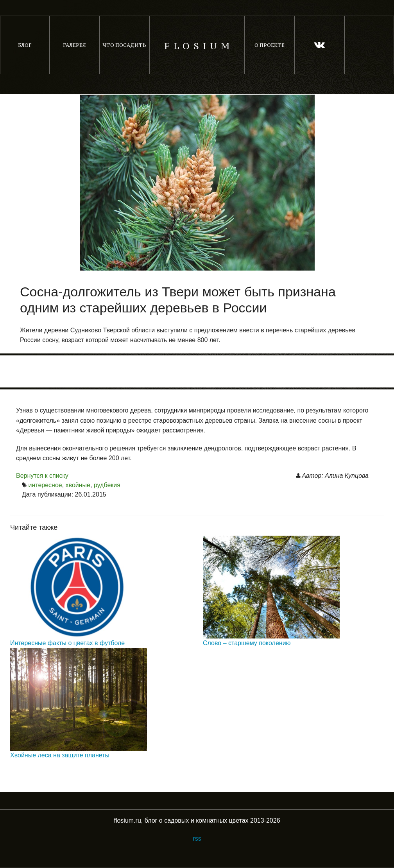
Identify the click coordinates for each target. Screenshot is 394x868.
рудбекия (107, 485)
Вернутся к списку (42, 476)
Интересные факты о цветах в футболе (67, 643)
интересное (45, 485)
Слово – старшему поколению (247, 643)
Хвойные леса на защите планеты (60, 755)
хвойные (78, 485)
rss (197, 838)
